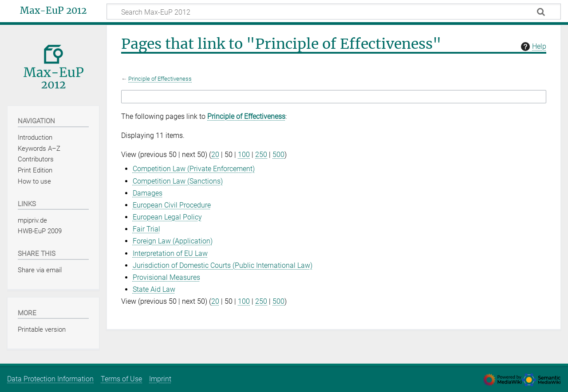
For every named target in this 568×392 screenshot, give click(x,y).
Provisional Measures (166, 277)
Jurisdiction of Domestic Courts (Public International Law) (223, 265)
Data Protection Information (50, 379)
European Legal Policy (167, 217)
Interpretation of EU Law (170, 253)
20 (215, 155)
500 (278, 155)
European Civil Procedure (172, 205)
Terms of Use (121, 379)
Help (532, 47)
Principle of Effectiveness (160, 79)
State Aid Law (154, 289)
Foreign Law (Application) (173, 241)
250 (261, 155)
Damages (148, 193)
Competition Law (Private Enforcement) (194, 169)
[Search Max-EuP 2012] (334, 12)
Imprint (160, 379)
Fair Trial (146, 229)
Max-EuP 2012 (53, 11)
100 (244, 155)
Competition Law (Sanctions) (178, 181)
